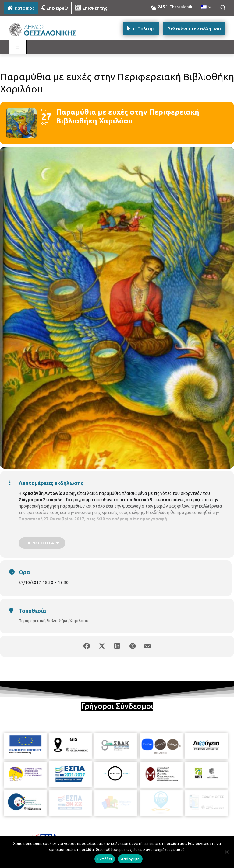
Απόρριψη (130, 859)
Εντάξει (105, 859)
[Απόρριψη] (226, 852)
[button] (223, 7)
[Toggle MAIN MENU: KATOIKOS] (18, 47)
